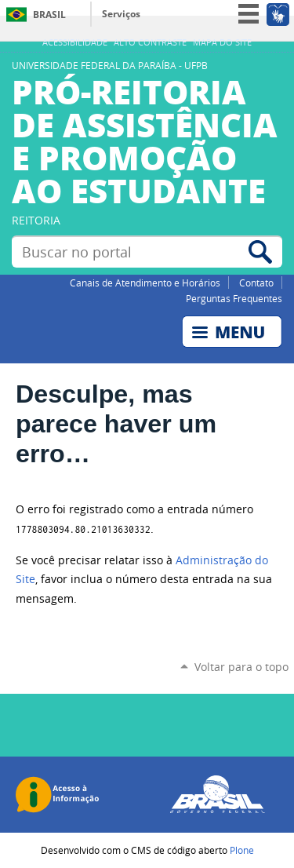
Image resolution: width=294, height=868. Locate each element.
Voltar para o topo (241, 667)
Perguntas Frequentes (234, 298)
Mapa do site (222, 42)
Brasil (49, 15)
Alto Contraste (150, 42)
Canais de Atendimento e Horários (145, 283)
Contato (256, 283)
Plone (242, 850)
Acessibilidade (75, 42)
